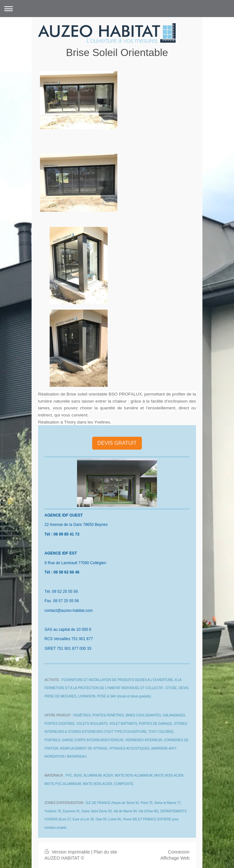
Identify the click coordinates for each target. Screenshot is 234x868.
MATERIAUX (54, 775)
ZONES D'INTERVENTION (64, 803)
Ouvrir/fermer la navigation (117, 9)
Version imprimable (68, 852)
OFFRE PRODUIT (58, 715)
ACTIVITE (52, 680)
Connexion (179, 852)
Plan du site (105, 852)
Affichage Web (175, 858)
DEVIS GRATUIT (117, 443)
